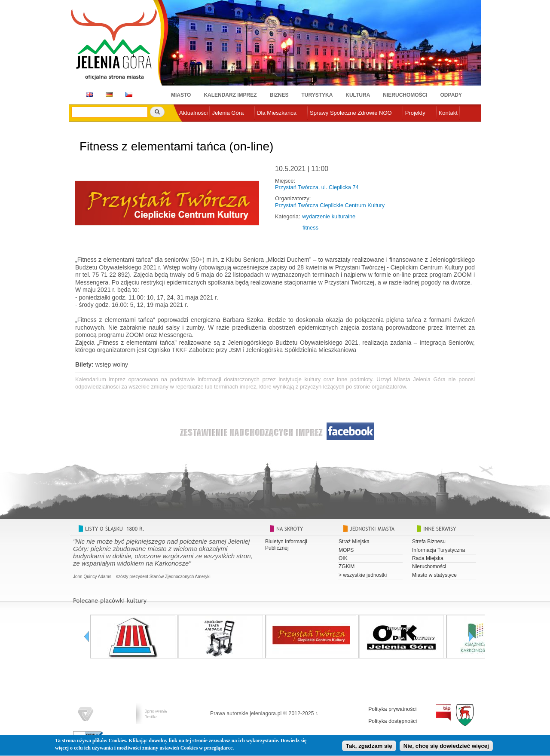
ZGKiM (347, 566)
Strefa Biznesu (429, 542)
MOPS (346, 550)
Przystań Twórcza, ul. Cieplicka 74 (317, 187)
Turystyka (317, 95)
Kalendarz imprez (230, 95)
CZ (129, 94)
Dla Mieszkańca (277, 113)
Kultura (358, 95)
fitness (310, 228)
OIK (343, 558)
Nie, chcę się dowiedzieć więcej (446, 748)
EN (88, 94)
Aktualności (193, 113)
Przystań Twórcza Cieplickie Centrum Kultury (330, 205)
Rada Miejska (428, 558)
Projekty (415, 113)
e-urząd (189, 127)
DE (108, 94)
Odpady (451, 95)
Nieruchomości (405, 95)
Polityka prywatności (393, 709)
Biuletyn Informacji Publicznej (286, 545)
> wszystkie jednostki (363, 575)
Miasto (181, 95)
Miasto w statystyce (434, 575)
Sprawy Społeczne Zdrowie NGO (351, 113)
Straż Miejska (354, 542)
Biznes (279, 95)
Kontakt (448, 113)
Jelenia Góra (228, 113)
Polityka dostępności (393, 721)
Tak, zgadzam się (369, 748)
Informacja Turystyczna (438, 550)
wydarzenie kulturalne (329, 216)
